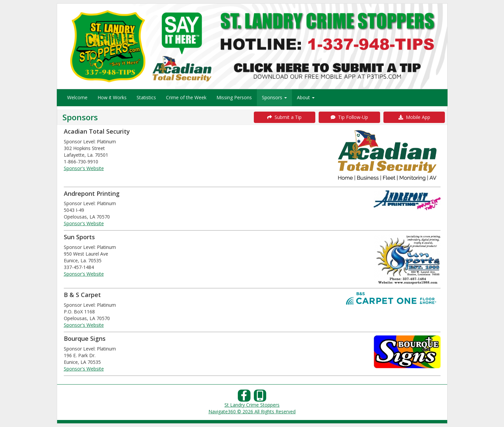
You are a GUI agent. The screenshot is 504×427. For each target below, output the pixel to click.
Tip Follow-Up (349, 117)
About (306, 97)
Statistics (146, 97)
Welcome (77, 97)
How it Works (112, 97)
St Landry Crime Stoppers (252, 405)
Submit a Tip (284, 117)
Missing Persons (234, 97)
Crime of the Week (186, 97)
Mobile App (414, 117)
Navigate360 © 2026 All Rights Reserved (252, 411)
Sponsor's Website (84, 168)
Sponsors (274, 97)
